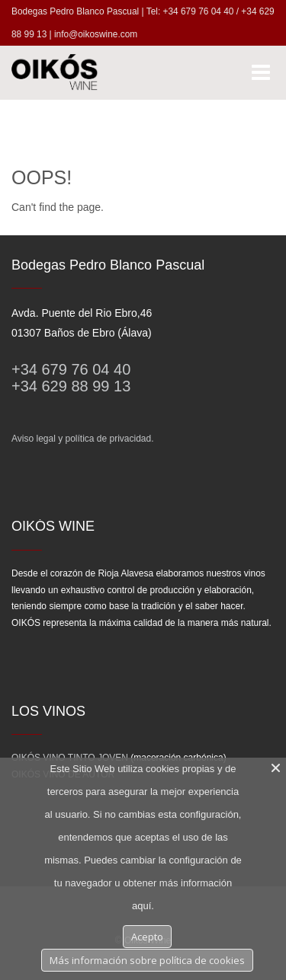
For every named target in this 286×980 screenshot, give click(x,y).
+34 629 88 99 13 (71, 386)
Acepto (147, 937)
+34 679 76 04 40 (71, 369)
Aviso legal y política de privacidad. (83, 439)
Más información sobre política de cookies (147, 960)
